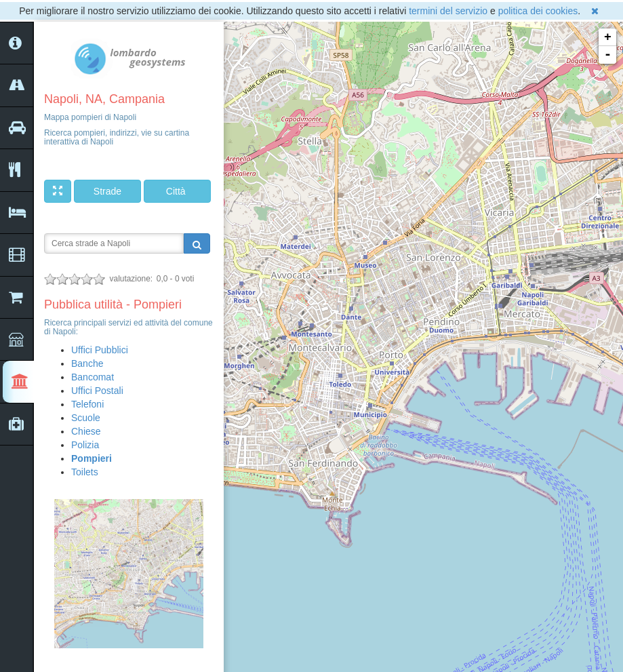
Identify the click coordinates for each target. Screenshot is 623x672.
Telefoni (87, 404)
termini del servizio (448, 11)
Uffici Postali (97, 391)
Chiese (86, 431)
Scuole (86, 418)
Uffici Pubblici (100, 350)
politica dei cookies (538, 11)
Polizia (85, 445)
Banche (87, 363)
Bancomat (93, 377)
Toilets (85, 472)
